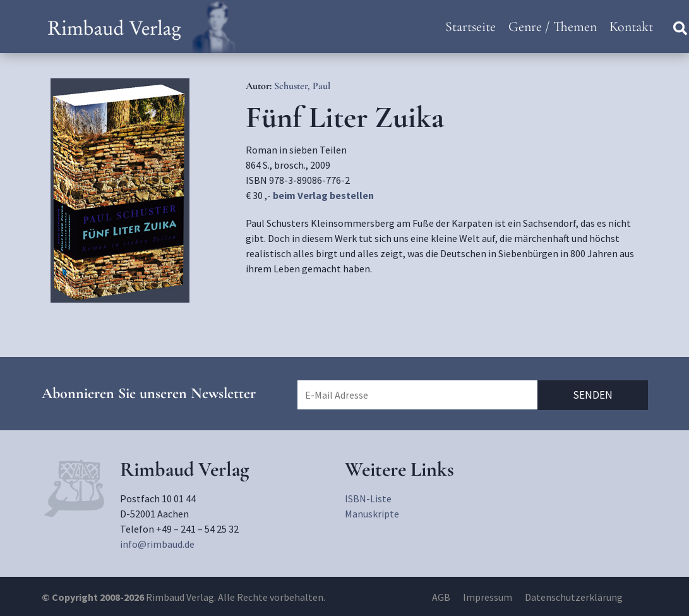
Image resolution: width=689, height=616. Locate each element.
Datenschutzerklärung (574, 597)
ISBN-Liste (368, 498)
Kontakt (631, 27)
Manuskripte (372, 514)
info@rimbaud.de (157, 544)
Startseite (470, 27)
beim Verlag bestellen (323, 195)
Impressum (488, 597)
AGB (441, 597)
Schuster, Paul (302, 86)
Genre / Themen (553, 27)
